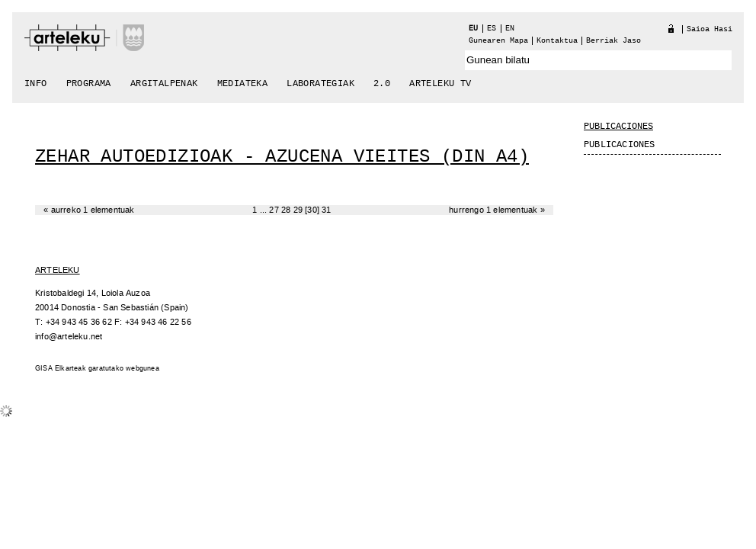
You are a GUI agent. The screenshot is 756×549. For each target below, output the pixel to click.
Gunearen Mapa (498, 41)
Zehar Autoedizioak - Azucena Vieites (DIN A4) (282, 157)
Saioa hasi (710, 29)
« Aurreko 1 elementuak (89, 210)
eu (473, 29)
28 (286, 210)
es (492, 29)
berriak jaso (613, 41)
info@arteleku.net (69, 337)
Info (36, 84)
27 (274, 210)
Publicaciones (618, 127)
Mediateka (243, 84)
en (510, 29)
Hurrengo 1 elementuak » (497, 210)
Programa (89, 84)
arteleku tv (440, 84)
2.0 (382, 84)
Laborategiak (320, 84)
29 (298, 210)
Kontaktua (557, 41)
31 (326, 210)
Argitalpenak (164, 84)
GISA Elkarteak (61, 369)
